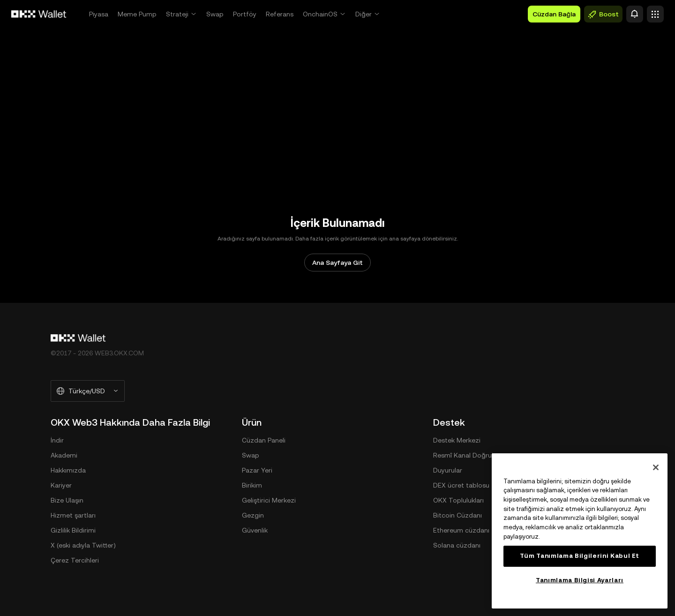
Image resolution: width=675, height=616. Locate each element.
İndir (57, 440)
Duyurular (448, 470)
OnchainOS (320, 14)
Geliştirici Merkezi (269, 500)
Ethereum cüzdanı (461, 530)
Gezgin (253, 515)
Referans (280, 14)
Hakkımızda (68, 470)
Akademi (64, 455)
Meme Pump (137, 14)
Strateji (177, 14)
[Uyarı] (635, 14)
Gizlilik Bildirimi (73, 530)
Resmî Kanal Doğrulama (470, 455)
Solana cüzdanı (457, 545)
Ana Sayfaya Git (337, 263)
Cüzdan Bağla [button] (554, 14)
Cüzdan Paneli (264, 440)
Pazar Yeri (257, 470)
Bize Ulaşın (67, 500)
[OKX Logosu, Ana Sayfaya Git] (39, 14)
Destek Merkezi (457, 440)
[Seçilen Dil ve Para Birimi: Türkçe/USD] (88, 391)
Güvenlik (255, 530)
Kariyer (61, 485)
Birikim (252, 485)
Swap (215, 14)
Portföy (245, 14)
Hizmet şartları (73, 515)
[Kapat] (656, 467)
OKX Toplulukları (458, 500)
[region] (580, 531)
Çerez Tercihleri (75, 560)
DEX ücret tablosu (461, 485)
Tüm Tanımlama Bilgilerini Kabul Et (580, 556)
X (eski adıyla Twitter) (83, 545)
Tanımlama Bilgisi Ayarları (580, 580)
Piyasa (99, 14)
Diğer (364, 14)
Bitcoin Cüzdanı (457, 515)
